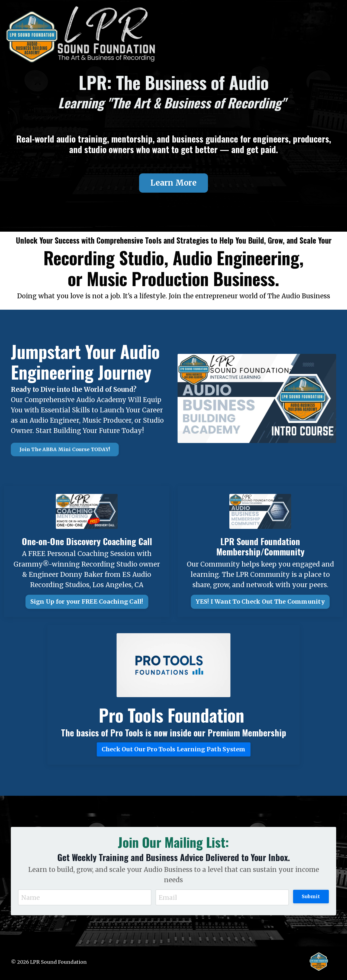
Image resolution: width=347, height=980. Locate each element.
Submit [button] (311, 898)
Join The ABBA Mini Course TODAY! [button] (65, 451)
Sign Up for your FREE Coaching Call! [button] (87, 603)
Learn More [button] (173, 183)
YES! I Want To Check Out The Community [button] (260, 603)
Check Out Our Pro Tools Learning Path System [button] (174, 751)
